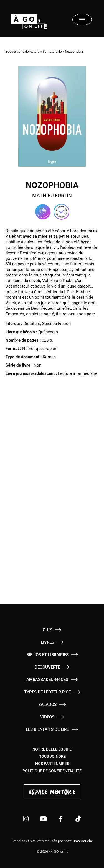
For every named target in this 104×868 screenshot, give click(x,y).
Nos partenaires (52, 764)
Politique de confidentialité (52, 771)
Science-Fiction (56, 324)
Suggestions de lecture (22, 52)
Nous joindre (52, 756)
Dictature (32, 324)
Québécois (48, 332)
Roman (49, 357)
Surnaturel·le (52, 52)
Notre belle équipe (52, 749)
